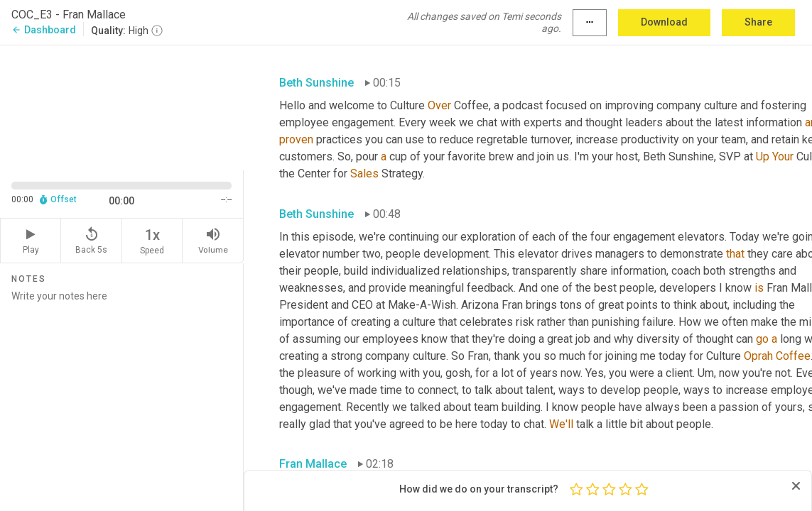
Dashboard (44, 30)
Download (664, 22)
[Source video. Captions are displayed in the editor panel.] (122, 106)
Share (758, 22)
